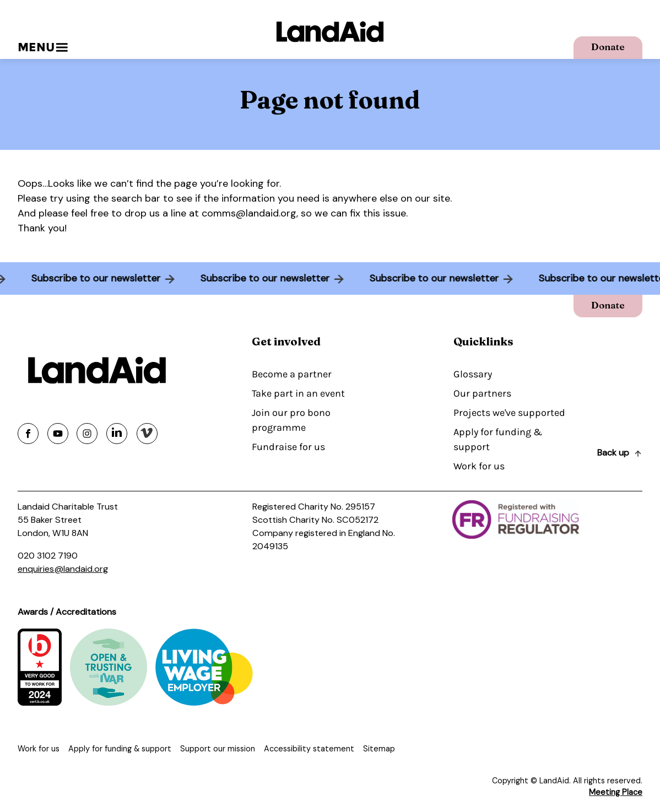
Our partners (482, 393)
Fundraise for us (288, 447)
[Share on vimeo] (147, 434)
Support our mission (218, 749)
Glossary (473, 374)
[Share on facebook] (28, 434)
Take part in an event (298, 393)
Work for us (479, 466)
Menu (43, 47)
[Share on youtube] (58, 434)
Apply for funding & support (498, 439)
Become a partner (292, 374)
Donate (608, 47)
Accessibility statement (309, 749)
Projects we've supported (509, 413)
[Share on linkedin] (117, 434)
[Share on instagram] (87, 434)
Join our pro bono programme (291, 420)
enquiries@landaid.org (63, 569)
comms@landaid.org (249, 213)
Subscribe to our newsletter (87, 278)
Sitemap (379, 749)
